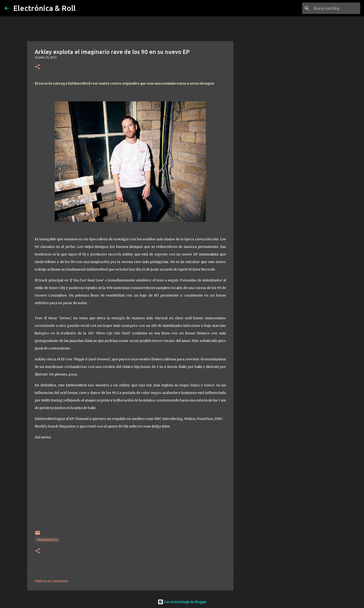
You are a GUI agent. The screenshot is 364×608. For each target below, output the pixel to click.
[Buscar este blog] (335, 8)
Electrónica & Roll (44, 8)
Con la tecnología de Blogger (182, 602)
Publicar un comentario (51, 581)
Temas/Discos (47, 540)
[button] (38, 67)
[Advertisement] (258, 204)
